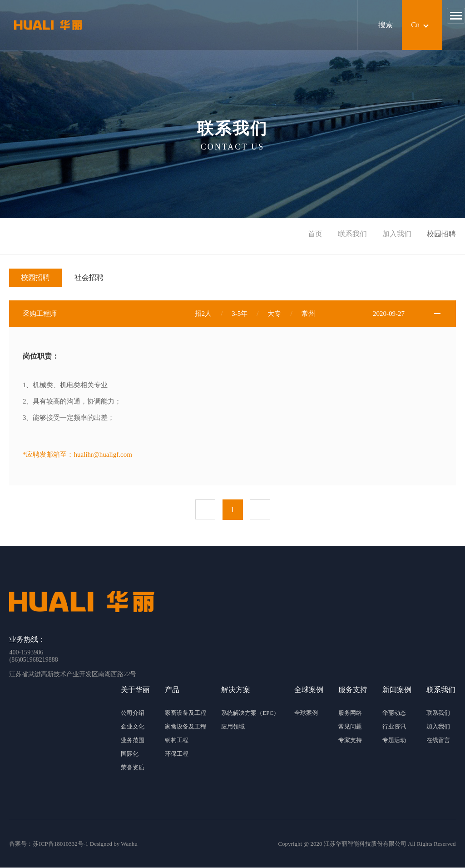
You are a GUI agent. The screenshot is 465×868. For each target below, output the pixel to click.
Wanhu (129, 844)
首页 (315, 234)
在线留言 (438, 741)
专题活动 (394, 741)
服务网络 (350, 713)
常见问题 (350, 727)
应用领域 (233, 727)
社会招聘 (89, 277)
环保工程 (177, 754)
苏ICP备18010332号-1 (60, 844)
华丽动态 (394, 713)
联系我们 (352, 234)
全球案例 (306, 713)
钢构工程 (177, 741)
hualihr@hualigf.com (103, 454)
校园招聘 (35, 277)
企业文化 (133, 727)
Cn (415, 25)
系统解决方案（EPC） (250, 713)
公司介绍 (133, 713)
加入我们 (397, 234)
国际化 (130, 754)
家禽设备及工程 (186, 727)
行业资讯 (394, 727)
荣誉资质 (133, 768)
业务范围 (133, 741)
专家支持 (350, 741)
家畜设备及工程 (186, 713)
